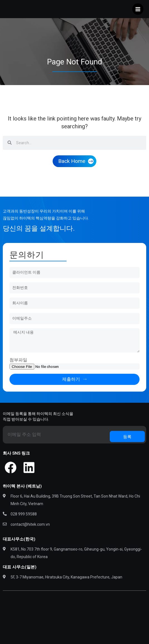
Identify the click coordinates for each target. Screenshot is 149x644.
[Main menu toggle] (138, 9)
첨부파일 (18, 360)
